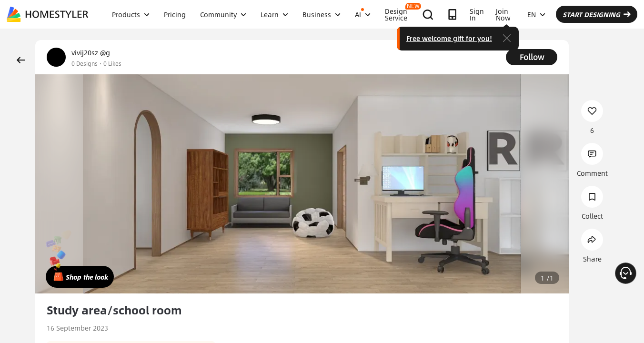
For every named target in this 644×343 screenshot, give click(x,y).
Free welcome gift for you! (449, 38)
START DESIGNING (597, 14)
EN (536, 14)
